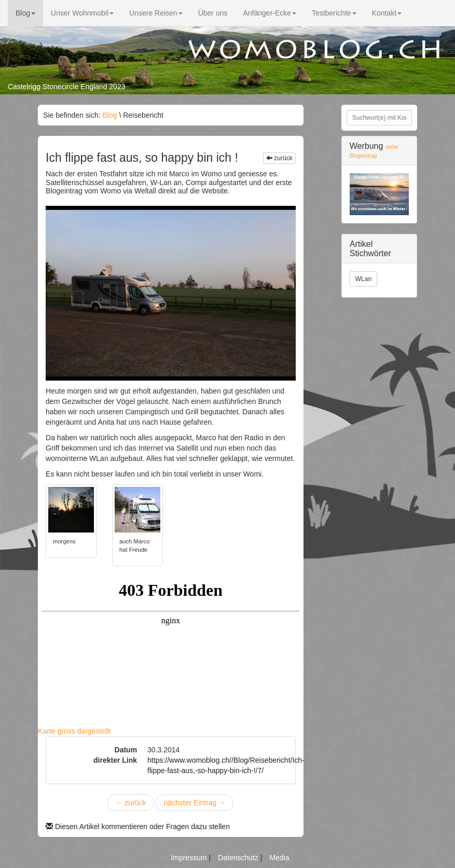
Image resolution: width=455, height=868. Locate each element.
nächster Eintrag (195, 803)
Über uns (213, 13)
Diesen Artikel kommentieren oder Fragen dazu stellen (138, 827)
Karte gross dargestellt (74, 731)
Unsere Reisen (156, 13)
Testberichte (334, 13)
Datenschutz (239, 858)
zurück (279, 158)
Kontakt (387, 13)
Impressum (190, 858)
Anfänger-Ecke (270, 13)
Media (279, 858)
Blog (25, 13)
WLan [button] (363, 279)
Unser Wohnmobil (82, 13)
